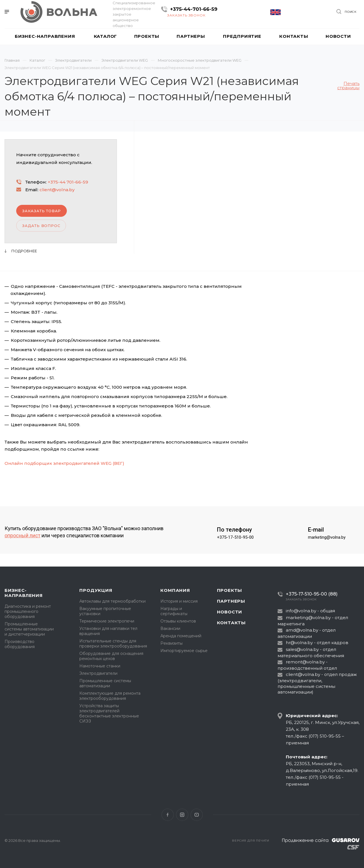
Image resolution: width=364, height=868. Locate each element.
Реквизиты (171, 643)
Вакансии (170, 628)
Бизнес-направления (24, 593)
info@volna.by (301, 611)
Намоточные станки (100, 666)
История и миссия (179, 601)
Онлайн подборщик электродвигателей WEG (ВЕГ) (64, 463)
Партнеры (231, 601)
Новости (230, 612)
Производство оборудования (20, 644)
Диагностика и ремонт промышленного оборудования (28, 611)
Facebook (168, 815)
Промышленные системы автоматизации (105, 683)
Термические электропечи (107, 621)
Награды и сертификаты (174, 611)
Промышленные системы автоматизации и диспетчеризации (29, 629)
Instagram (182, 815)
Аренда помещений (181, 636)
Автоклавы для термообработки (112, 601)
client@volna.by (57, 190)
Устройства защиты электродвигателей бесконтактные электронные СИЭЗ (109, 713)
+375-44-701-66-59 (194, 9)
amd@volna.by (302, 630)
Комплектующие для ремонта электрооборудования (110, 696)
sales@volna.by (302, 649)
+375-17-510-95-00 (235, 537)
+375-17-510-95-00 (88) (312, 594)
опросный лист (22, 535)
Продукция (96, 590)
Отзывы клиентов (178, 621)
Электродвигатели (98, 673)
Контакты (231, 623)
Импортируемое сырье (184, 651)
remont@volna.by (305, 662)
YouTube (197, 815)
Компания (175, 590)
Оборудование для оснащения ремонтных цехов (111, 656)
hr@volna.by (299, 643)
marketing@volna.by (327, 537)
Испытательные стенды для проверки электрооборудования (113, 644)
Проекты (230, 590)
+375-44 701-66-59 (68, 182)
